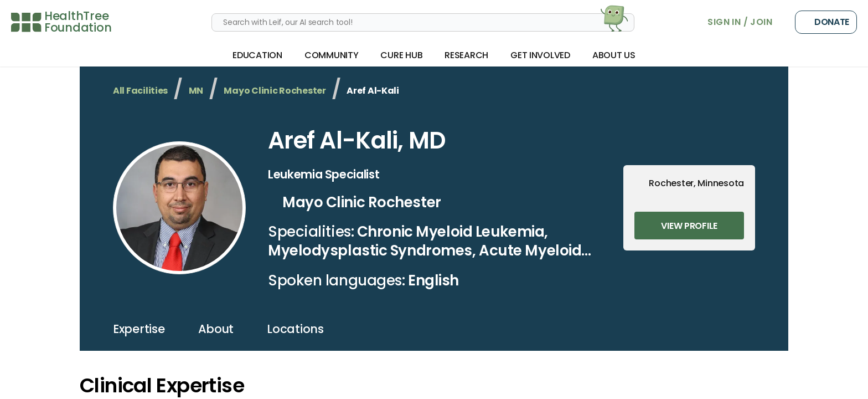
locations (295, 329)
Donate (826, 22)
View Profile (689, 226)
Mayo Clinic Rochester (275, 91)
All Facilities (140, 91)
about (216, 329)
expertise (139, 329)
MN (196, 91)
